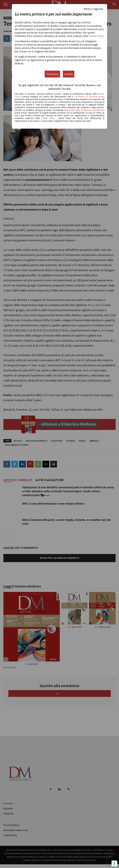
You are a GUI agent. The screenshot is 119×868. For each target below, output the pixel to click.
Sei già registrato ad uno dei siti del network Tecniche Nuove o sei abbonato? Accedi (59, 87)
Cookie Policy (96, 36)
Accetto (69, 74)
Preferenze (52, 74)
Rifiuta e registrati (93, 9)
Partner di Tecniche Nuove (91, 97)
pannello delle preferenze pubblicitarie (86, 110)
